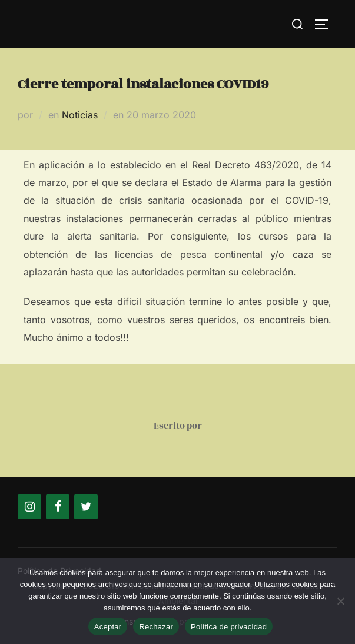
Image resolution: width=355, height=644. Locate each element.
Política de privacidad (229, 627)
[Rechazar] (340, 601)
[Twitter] (86, 507)
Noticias (80, 115)
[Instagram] (29, 507)
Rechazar (156, 627)
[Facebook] (58, 507)
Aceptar (108, 627)
